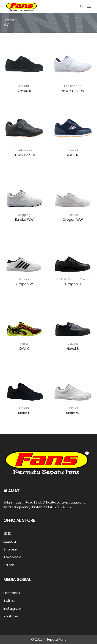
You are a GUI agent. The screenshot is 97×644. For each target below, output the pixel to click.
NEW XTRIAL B (24, 155)
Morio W (73, 413)
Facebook (12, 593)
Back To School (67, 279)
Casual (24, 86)
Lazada (10, 541)
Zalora (9, 565)
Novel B (73, 348)
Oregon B (73, 284)
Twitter (10, 601)
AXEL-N (73, 155)
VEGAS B (24, 91)
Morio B (24, 413)
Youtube (11, 616)
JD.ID (7, 533)
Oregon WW (73, 219)
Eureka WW (24, 219)
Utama (9, 20)
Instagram (12, 608)
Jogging (24, 215)
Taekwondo (73, 86)
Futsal (24, 344)
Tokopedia (12, 557)
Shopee (10, 549)
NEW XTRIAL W (73, 91)
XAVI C (24, 348)
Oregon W (24, 284)
